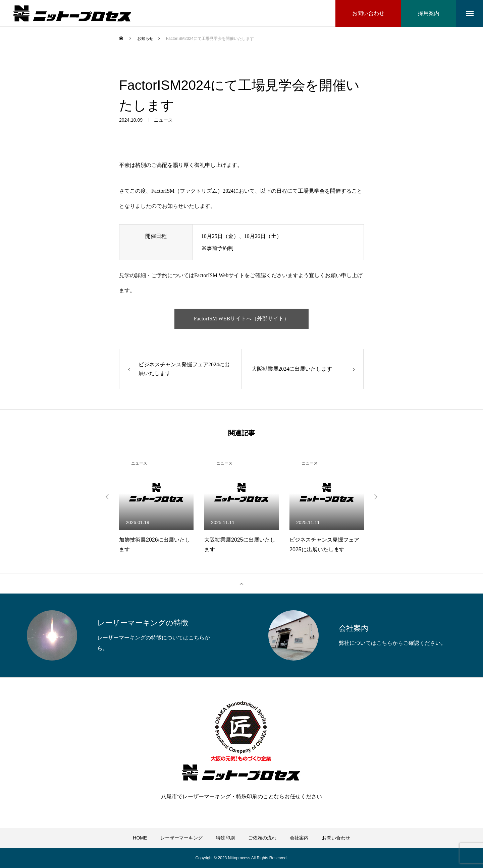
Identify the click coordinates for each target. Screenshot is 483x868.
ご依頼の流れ (262, 838)
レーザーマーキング (181, 838)
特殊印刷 (225, 838)
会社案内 (299, 838)
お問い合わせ (336, 838)
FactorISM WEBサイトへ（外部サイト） (242, 319)
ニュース (163, 122)
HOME (140, 838)
